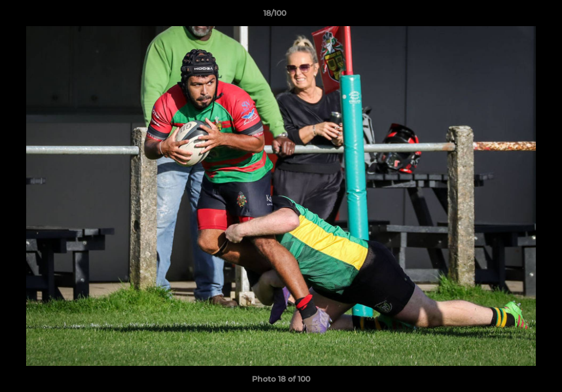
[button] (516, 16)
